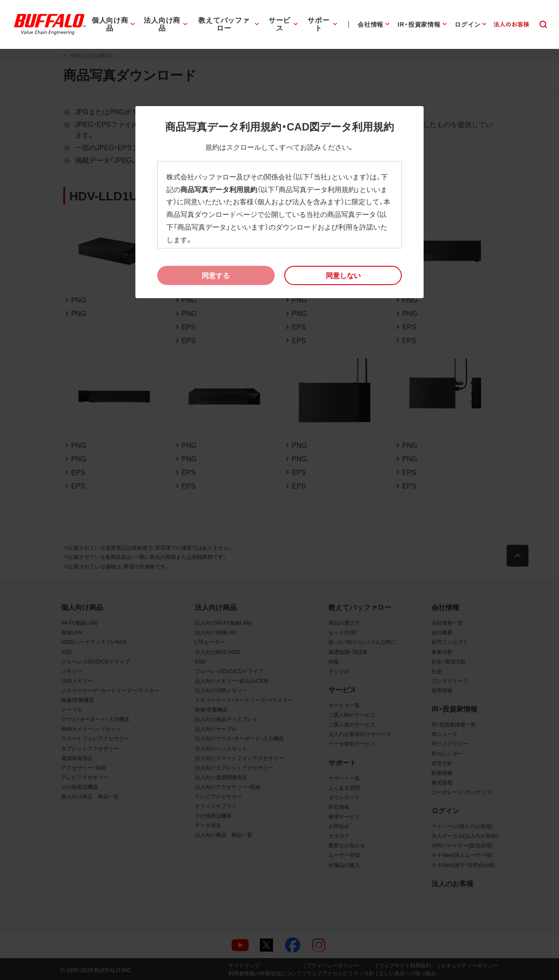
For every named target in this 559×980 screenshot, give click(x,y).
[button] (343, 275)
